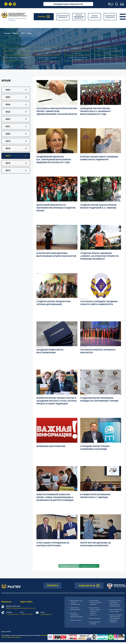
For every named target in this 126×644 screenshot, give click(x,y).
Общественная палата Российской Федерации (95, 602)
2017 (23, 33)
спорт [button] (47, 53)
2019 (8, 141)
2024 (8, 104)
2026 (8, 90)
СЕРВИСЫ (44, 17)
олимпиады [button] (17, 53)
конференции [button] (77, 49)
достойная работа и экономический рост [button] (17, 58)
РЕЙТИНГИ (53, 586)
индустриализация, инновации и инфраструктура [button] (77, 58)
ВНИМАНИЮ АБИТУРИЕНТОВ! (51, 446)
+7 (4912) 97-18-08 (26, 613)
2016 (8, 163)
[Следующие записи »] (89, 566)
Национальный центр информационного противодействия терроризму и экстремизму (116, 618)
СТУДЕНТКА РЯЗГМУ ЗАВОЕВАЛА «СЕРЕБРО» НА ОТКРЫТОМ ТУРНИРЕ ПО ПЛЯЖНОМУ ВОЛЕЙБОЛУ (99, 256)
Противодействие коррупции (95, 623)
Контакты (6, 602)
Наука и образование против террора (116, 610)
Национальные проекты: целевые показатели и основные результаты (95, 611)
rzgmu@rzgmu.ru (46, 613)
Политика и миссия (76, 620)
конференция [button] (77, 53)
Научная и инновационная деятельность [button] (79, 17)
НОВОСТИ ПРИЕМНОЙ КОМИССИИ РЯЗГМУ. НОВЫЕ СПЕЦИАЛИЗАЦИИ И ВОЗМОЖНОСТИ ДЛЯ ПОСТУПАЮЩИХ (55, 497)
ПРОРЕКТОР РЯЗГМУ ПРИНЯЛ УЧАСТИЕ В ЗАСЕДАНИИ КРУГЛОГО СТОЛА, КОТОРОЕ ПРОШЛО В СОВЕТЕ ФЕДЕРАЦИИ (56, 401)
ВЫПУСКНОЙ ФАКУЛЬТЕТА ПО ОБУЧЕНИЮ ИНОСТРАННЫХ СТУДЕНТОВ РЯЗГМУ (56, 208)
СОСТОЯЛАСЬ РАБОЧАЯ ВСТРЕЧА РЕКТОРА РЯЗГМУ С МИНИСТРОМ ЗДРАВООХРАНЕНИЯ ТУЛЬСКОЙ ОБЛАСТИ (57, 111)
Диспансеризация (95, 618)
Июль (29, 33)
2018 (8, 148)
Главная (7, 33)
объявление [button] (47, 49)
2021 (8, 126)
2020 (8, 134)
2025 (8, 97)
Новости (16, 33)
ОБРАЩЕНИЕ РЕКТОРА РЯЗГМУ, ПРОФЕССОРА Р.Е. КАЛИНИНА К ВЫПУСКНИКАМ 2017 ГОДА (96, 111)
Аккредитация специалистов (68, 4)
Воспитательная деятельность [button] (110, 17)
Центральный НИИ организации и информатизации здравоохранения (115, 603)
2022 (8, 119)
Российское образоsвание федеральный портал (77, 615)
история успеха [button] (108, 57)
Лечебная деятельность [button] (95, 17)
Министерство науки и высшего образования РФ (76, 602)
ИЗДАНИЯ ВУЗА (89, 586)
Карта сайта (26, 602)
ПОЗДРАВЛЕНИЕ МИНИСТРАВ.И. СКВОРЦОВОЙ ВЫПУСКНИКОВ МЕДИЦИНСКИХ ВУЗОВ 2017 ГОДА (54, 160)
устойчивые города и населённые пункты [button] (47, 58)
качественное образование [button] (17, 49)
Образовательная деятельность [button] (63, 17)
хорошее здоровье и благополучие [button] (107, 49)
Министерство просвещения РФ (75, 609)
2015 (8, 170)
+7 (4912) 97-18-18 (12, 613)
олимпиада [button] (107, 53)
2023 (8, 112)
